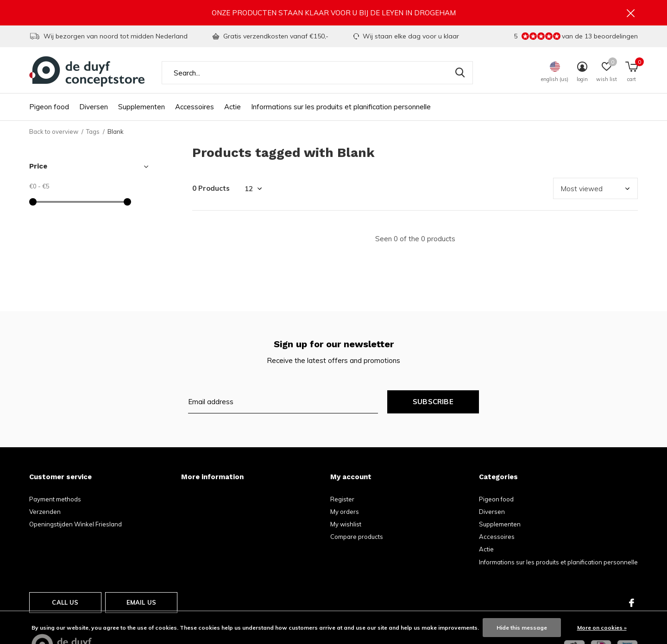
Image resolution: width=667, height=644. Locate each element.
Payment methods (55, 499)
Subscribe (433, 402)
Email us (141, 602)
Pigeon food (49, 107)
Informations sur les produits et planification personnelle (341, 107)
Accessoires (195, 107)
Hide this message (522, 628)
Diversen (94, 107)
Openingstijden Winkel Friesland (76, 524)
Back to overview (54, 131)
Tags (93, 131)
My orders (345, 512)
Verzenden (45, 512)
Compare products (357, 537)
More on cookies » (602, 628)
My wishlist (346, 524)
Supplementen (142, 107)
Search (460, 73)
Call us (65, 602)
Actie (233, 107)
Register (342, 499)
